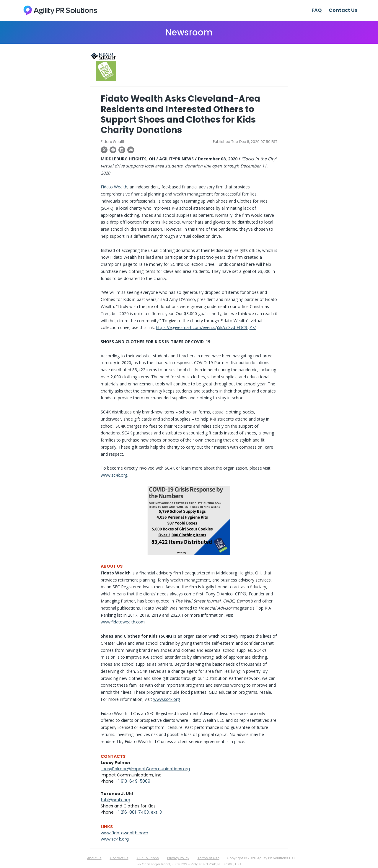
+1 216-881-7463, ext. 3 (139, 812)
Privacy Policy (178, 858)
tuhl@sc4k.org (115, 800)
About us (94, 858)
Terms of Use (208, 858)
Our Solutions (148, 858)
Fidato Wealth (114, 187)
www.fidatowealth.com (123, 622)
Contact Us (343, 10)
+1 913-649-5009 (133, 781)
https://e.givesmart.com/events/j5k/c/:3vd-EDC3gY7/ (206, 327)
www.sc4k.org (114, 475)
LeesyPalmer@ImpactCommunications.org (145, 769)
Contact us (119, 858)
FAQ (317, 10)
